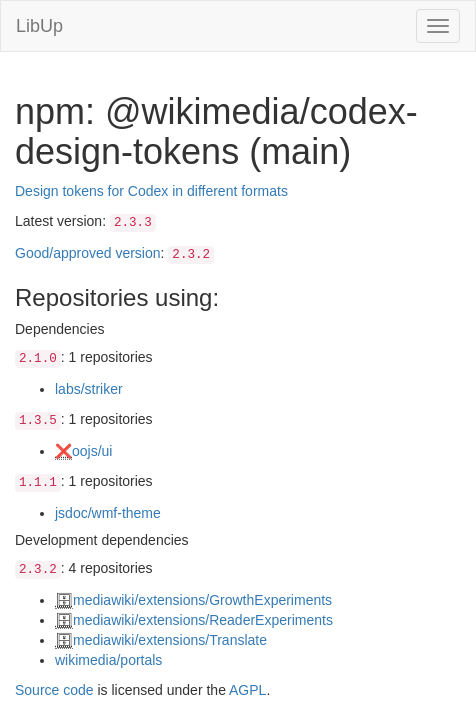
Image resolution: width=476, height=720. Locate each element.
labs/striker (89, 389)
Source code (54, 690)
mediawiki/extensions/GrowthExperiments (202, 600)
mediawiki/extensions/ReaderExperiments (203, 620)
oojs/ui (92, 451)
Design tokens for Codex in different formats (151, 191)
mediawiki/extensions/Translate (170, 640)
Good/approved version (88, 253)
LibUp (39, 26)
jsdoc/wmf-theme (108, 513)
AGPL (247, 690)
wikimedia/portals (108, 660)
